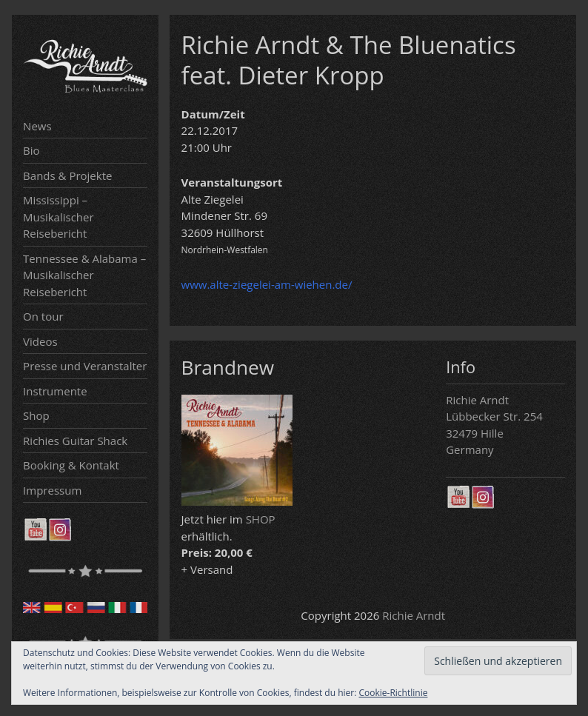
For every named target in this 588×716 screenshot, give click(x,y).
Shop (36, 415)
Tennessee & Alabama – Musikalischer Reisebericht (84, 275)
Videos (40, 341)
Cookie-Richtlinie (394, 693)
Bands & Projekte (67, 175)
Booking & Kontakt (71, 465)
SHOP (261, 519)
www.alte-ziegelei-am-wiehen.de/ (267, 284)
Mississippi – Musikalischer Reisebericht (59, 217)
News (37, 126)
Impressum (52, 490)
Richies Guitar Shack (75, 441)
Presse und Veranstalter (85, 366)
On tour (43, 316)
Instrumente (55, 391)
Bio (31, 150)
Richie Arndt (414, 615)
